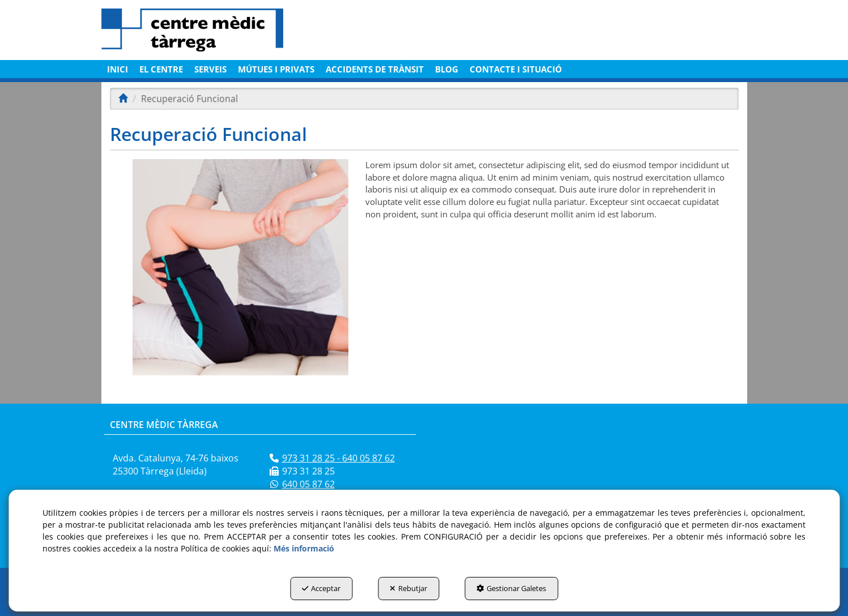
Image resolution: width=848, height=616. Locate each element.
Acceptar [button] (321, 588)
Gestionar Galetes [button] (511, 588)
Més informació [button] (304, 548)
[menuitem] (118, 69)
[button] (205, 30)
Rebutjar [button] (408, 588)
